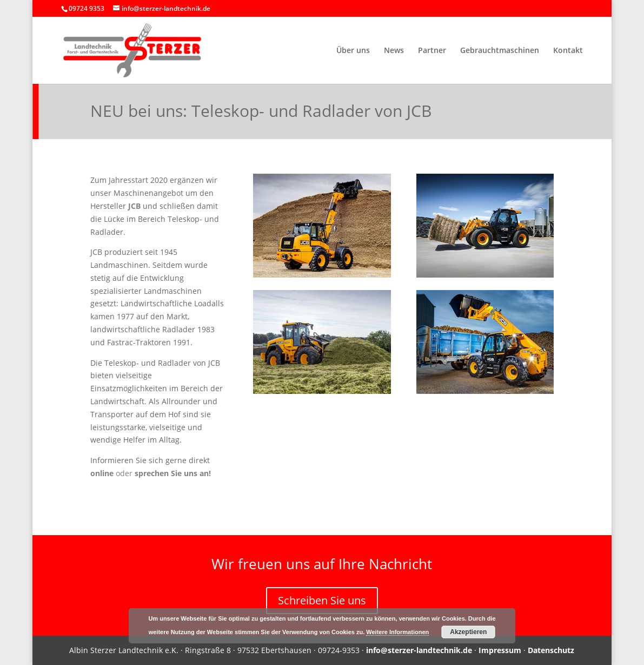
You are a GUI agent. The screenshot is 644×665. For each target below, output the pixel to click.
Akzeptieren (468, 632)
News (394, 51)
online (102, 473)
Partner (432, 51)
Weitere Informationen (397, 632)
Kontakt (568, 51)
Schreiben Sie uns (322, 600)
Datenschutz (551, 650)
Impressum (500, 650)
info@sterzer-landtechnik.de (419, 650)
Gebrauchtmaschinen (500, 51)
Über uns (353, 51)
